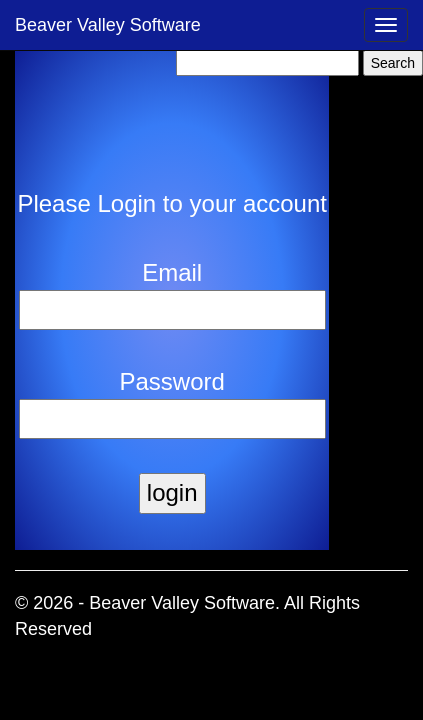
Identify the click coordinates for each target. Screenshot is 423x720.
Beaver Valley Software (108, 25)
